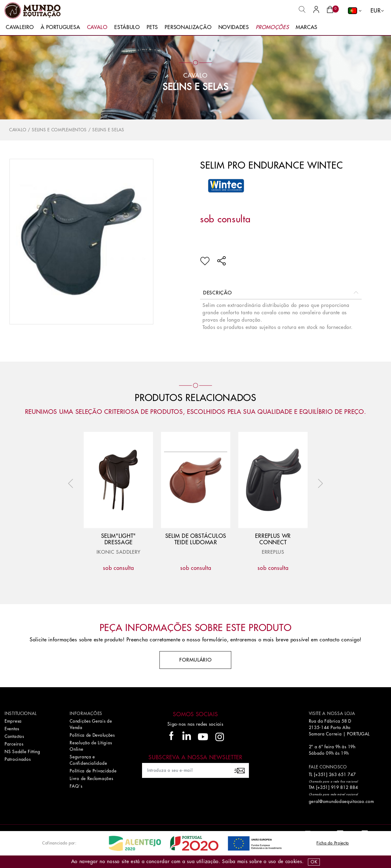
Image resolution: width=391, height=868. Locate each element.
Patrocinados (18, 759)
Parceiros (14, 744)
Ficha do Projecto (333, 843)
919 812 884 (345, 787)
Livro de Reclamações (91, 779)
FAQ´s (76, 786)
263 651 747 (342, 775)
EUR (376, 11)
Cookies (294, 862)
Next (319, 483)
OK (314, 862)
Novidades (234, 27)
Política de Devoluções (92, 735)
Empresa (13, 721)
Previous (72, 483)
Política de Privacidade (93, 771)
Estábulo (127, 27)
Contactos (14, 736)
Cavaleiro (20, 27)
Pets (152, 27)
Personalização (188, 27)
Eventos (12, 729)
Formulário (195, 660)
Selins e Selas (195, 87)
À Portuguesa (60, 27)
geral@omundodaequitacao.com (342, 801)
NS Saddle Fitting (22, 752)
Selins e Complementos (59, 130)
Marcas (307, 27)
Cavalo (97, 27)
